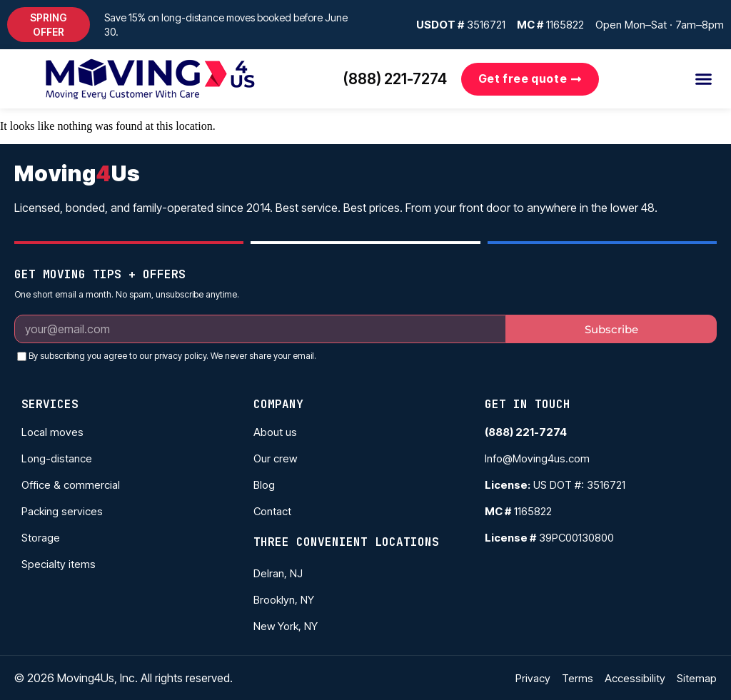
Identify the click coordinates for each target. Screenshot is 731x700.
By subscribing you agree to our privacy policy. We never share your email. (172, 356)
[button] (49, 25)
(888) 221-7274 (395, 79)
